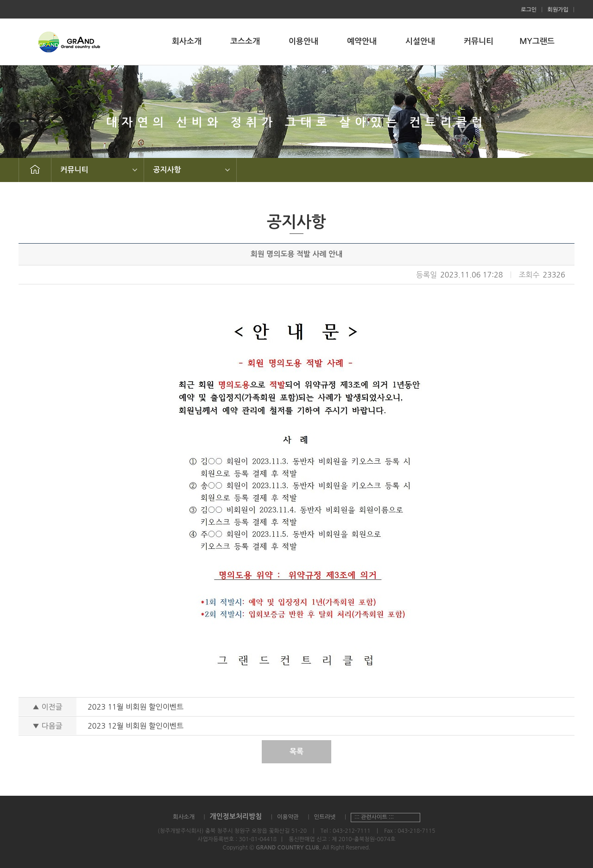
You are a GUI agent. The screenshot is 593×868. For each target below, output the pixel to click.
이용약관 (288, 817)
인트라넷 (325, 817)
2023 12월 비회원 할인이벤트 (136, 726)
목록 (296, 752)
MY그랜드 (537, 41)
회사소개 (187, 41)
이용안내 (303, 41)
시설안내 (420, 41)
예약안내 (362, 41)
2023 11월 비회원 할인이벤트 (136, 707)
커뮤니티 (479, 41)
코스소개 (245, 41)
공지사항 (167, 170)
